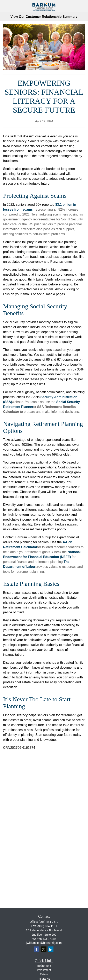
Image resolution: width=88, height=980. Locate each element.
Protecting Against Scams (35, 196)
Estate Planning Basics (31, 584)
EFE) (67, 557)
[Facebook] (36, 949)
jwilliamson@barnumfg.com (44, 943)
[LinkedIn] (51, 949)
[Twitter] (44, 949)
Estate (44, 974)
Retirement (44, 966)
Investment (44, 970)
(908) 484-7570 (49, 922)
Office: (44, 922)
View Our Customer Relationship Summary (44, 17)
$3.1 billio (63, 205)
